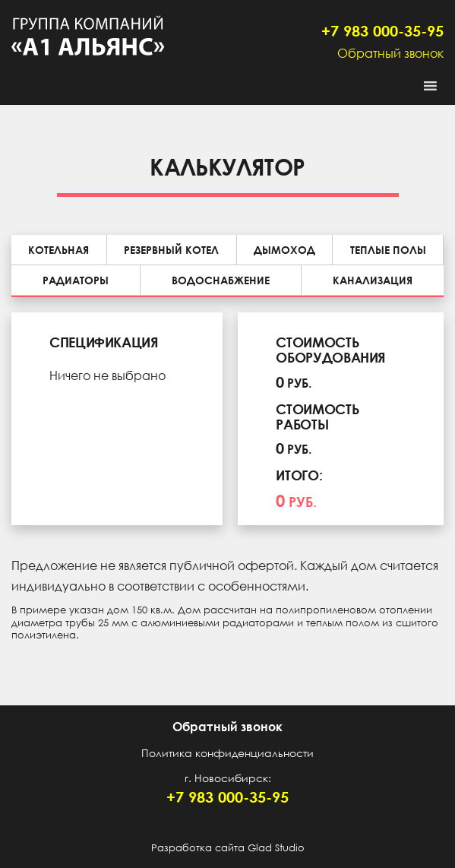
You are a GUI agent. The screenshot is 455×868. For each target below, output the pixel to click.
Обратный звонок (390, 53)
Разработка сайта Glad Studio (228, 847)
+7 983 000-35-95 (382, 30)
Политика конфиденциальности (227, 753)
